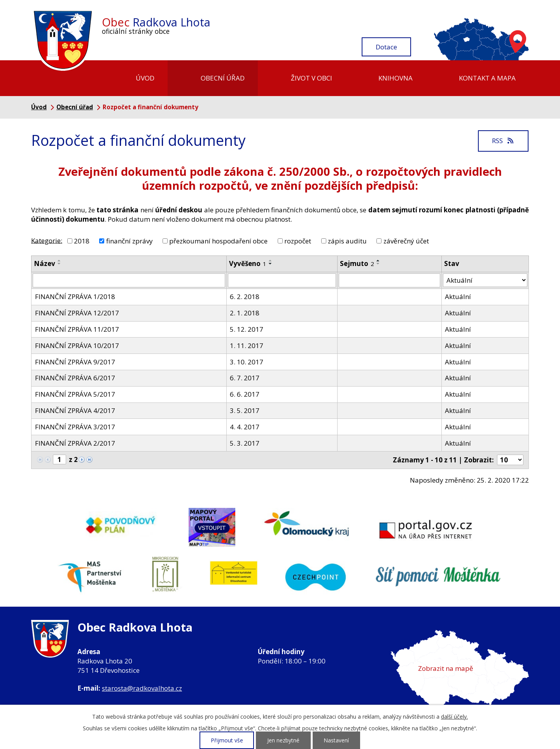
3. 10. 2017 (247, 362)
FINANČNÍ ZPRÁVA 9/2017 (75, 362)
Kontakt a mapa (487, 78)
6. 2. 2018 (245, 297)
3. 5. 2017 (245, 410)
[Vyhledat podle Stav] (485, 280)
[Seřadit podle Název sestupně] (59, 264)
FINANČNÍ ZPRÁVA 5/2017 (75, 394)
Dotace (386, 47)
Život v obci (311, 78)
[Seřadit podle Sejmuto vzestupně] (378, 261)
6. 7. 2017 (245, 378)
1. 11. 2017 (247, 346)
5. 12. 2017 (247, 329)
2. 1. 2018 (245, 313)
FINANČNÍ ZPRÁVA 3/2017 (75, 427)
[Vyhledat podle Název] (129, 280)
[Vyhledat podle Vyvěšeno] (282, 280)
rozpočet (298, 241)
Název (45, 263)
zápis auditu (347, 241)
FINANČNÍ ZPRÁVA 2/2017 (75, 443)
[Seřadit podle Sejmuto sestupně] (378, 264)
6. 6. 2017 (245, 394)
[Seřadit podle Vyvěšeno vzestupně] (271, 261)
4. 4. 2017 (245, 427)
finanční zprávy (129, 241)
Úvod (145, 78)
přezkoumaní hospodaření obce (218, 241)
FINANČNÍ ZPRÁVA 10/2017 (77, 346)
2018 (82, 241)
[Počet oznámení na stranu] (510, 460)
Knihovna (395, 78)
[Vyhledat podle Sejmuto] (389, 280)
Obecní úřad (223, 78)
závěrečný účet (406, 241)
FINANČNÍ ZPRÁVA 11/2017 (77, 329)
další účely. (454, 717)
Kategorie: (47, 240)
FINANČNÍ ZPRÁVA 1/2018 (75, 297)
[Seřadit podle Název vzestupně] (59, 261)
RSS (503, 141)
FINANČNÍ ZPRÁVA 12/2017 (77, 313)
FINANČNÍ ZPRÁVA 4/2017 (75, 410)
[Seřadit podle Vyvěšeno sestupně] (271, 264)
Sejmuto (357, 263)
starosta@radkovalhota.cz (142, 688)
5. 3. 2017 (245, 443)
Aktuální (458, 297)
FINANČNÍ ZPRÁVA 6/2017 (75, 378)
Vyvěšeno (248, 263)
